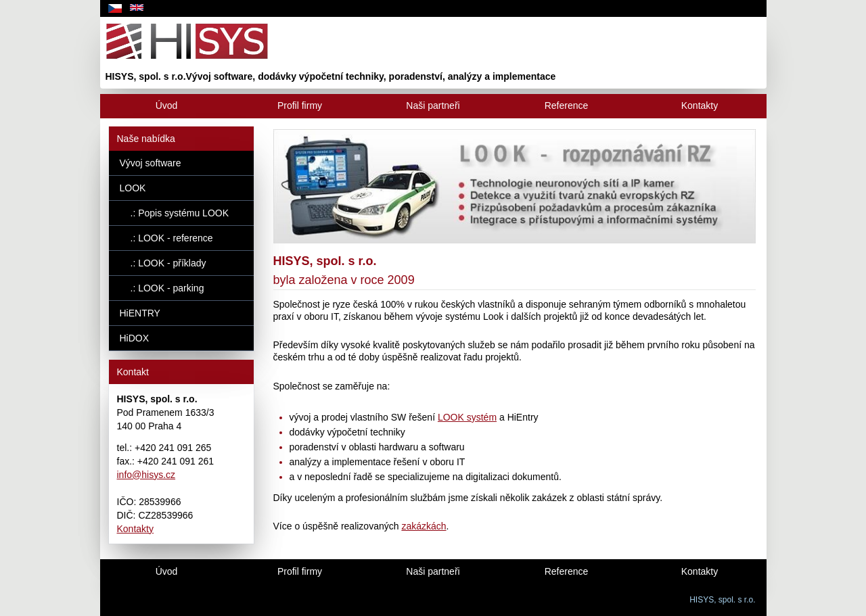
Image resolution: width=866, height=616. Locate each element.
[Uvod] (167, 571)
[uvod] (433, 52)
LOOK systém (467, 417)
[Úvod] (167, 106)
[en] (137, 8)
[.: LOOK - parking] (181, 288)
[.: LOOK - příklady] (181, 263)
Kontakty (135, 529)
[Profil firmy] (300, 106)
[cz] (115, 8)
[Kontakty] (700, 106)
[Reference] (567, 106)
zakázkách (424, 526)
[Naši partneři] (433, 106)
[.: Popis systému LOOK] (181, 213)
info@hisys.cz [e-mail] (146, 475)
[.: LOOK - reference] (181, 238)
